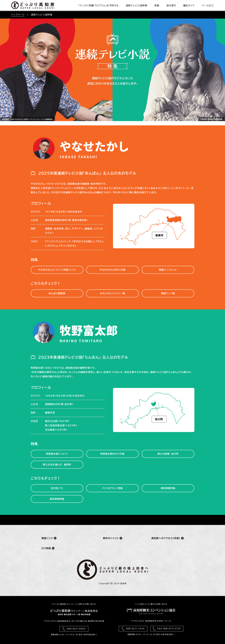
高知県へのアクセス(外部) (167, 538)
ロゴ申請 (48, 548)
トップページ (18, 15)
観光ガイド (189, 5)
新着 (157, 5)
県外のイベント (113, 538)
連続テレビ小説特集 (137, 5)
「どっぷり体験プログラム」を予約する (99, 5)
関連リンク (49, 538)
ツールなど (208, 5)
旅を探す (171, 5)
